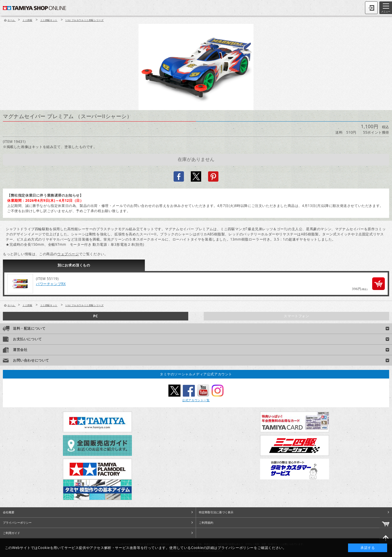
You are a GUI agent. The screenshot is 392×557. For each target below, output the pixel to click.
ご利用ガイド (11, 533)
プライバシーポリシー (17, 523)
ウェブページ (68, 254)
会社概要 (9, 512)
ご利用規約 (206, 523)
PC (95, 316)
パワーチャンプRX (51, 284)
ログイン (371, 8)
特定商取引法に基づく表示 (216, 512)
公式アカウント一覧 (196, 400)
